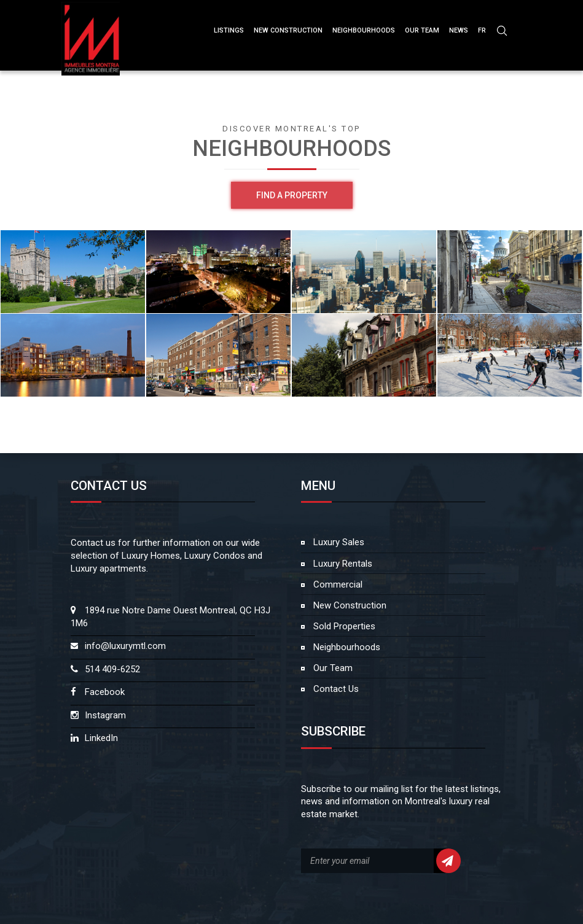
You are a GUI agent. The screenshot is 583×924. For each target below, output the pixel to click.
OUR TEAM (422, 30)
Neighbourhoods (364, 30)
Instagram (105, 715)
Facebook (105, 692)
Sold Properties (343, 626)
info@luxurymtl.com (125, 646)
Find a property (292, 195)
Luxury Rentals (342, 564)
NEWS (459, 30)
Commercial (337, 584)
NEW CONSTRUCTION (288, 30)
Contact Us (335, 689)
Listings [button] (229, 30)
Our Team (332, 668)
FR (482, 30)
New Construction (349, 605)
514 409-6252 (112, 669)
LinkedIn (101, 738)
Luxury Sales (338, 542)
